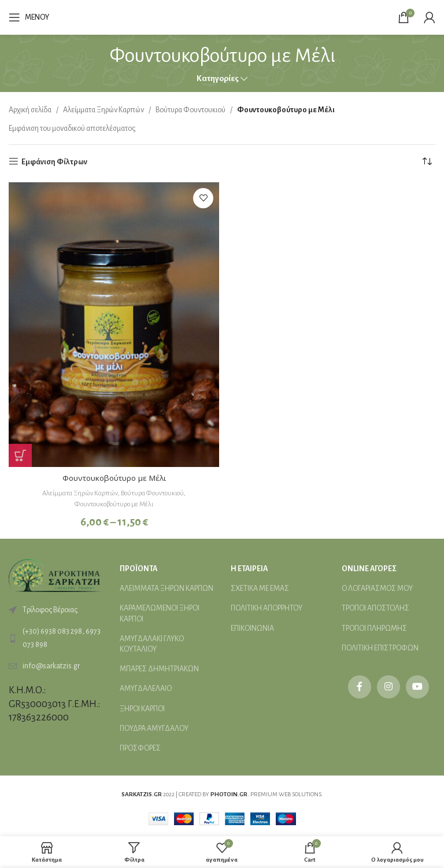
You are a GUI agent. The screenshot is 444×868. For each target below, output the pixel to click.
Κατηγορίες (218, 78)
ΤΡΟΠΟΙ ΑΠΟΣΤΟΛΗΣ (375, 608)
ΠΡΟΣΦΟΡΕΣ (140, 748)
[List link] (55, 637)
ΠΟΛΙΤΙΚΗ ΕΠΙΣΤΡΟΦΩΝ (380, 648)
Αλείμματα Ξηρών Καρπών (103, 110)
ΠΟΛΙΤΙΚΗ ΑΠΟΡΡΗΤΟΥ (267, 608)
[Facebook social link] (360, 686)
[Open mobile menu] (29, 17)
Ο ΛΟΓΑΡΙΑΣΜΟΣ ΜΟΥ (377, 588)
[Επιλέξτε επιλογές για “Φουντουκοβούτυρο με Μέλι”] (20, 455)
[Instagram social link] (388, 686)
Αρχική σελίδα (30, 110)
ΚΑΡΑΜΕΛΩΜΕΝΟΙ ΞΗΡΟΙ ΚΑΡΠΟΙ (160, 613)
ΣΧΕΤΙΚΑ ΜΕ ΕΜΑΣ (260, 588)
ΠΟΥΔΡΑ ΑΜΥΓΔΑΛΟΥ (154, 728)
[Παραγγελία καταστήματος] (427, 162)
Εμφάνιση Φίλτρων (54, 162)
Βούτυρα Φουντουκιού (190, 110)
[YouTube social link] (417, 686)
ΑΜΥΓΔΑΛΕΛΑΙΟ (146, 688)
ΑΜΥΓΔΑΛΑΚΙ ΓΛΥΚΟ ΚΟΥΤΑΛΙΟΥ (152, 643)
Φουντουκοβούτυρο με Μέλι (114, 478)
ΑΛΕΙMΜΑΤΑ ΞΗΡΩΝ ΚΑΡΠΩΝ (166, 588)
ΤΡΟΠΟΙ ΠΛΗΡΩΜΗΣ (374, 628)
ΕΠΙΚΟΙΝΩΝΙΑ (252, 628)
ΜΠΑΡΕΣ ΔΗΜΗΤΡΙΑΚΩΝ (159, 668)
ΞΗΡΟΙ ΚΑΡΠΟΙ (142, 708)
